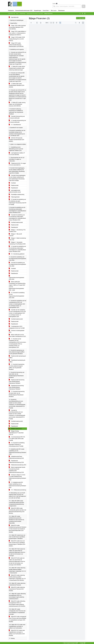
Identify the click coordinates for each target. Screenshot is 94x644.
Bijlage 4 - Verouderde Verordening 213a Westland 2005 (17, 243)
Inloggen (83, 643)
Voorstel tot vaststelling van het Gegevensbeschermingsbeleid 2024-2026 (17, 264)
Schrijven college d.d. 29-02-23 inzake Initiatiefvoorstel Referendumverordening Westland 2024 (17, 477)
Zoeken (54, 4)
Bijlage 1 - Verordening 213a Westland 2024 (17, 231)
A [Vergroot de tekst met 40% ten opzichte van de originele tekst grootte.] (85, 14)
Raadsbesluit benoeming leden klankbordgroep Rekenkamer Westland (16, 387)
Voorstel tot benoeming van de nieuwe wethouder (17, 117)
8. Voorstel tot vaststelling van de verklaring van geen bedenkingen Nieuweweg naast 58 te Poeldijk (17, 202)
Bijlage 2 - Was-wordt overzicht (15, 235)
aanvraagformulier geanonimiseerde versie (15, 191)
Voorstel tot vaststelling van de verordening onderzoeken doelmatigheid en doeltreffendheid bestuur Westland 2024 (17, 217)
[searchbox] (67, 6)
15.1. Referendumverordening (17, 490)
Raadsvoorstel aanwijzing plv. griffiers (17, 357)
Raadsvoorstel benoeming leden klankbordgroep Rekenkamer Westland (17, 381)
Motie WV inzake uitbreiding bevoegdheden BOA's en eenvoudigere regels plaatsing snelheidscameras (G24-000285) (17, 604)
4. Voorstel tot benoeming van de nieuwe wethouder (17, 121)
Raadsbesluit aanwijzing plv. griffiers (17, 361)
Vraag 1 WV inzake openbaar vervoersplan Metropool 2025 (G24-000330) (17, 27)
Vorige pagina (81, 18)
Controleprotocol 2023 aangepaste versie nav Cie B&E (17, 327)
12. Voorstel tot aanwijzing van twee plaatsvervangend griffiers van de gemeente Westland (17, 367)
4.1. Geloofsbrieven (15, 125)
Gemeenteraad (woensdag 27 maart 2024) (35, 14)
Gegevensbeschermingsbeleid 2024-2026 (16, 278)
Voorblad (12, 183)
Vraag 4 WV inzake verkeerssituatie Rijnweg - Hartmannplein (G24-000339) (16, 45)
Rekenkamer (61, 11)
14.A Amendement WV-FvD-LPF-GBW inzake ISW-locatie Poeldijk (17, 439)
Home (17, 14)
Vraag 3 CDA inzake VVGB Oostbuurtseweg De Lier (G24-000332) (17, 39)
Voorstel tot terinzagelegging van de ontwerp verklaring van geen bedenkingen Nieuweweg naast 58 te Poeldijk (17, 178)
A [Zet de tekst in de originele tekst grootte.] (80, 14)
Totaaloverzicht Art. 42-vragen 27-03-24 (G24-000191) (17, 164)
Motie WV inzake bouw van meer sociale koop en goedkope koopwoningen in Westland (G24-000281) (17, 543)
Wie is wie (53, 11)
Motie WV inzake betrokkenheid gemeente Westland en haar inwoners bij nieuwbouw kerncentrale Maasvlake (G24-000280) (17, 529)
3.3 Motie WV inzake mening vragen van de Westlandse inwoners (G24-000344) (17, 104)
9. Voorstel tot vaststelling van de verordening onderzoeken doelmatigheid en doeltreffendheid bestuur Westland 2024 (17, 249)
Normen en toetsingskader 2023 (17, 331)
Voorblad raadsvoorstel (16, 222)
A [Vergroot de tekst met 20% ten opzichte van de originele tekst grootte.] (82, 14)
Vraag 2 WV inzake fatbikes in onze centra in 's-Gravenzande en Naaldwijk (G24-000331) (17, 33)
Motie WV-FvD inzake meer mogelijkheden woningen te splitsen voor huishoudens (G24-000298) (17, 633)
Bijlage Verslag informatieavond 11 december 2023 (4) (16, 433)
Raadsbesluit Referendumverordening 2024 (16, 462)
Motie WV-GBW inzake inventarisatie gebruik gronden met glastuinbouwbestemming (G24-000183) (17, 511)
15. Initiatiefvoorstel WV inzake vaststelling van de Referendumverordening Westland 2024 (17, 485)
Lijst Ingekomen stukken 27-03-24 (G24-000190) (17, 154)
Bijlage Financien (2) (15, 429)
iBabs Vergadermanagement (70, 643)
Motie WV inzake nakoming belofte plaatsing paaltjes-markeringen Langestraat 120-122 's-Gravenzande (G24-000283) (17, 578)
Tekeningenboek (14, 197)
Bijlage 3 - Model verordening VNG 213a (17, 239)
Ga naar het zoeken (0, 1)
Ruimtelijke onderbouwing (17, 194)
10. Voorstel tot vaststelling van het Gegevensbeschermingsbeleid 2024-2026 (17, 295)
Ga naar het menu (0, 1)
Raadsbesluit (13, 188)
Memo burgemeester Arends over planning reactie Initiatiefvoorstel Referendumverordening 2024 (17, 470)
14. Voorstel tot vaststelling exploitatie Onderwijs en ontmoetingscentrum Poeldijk (17, 444)
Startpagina (11, 11)
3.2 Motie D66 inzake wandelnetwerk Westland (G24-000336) (17, 85)
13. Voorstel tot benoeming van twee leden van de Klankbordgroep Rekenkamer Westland (17, 394)
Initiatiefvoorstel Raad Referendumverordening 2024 (16, 457)
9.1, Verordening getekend (17, 254)
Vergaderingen (38, 11)
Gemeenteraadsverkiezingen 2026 (24, 11)
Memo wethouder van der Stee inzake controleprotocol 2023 (17, 336)
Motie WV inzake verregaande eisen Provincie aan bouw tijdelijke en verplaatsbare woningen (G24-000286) (18, 619)
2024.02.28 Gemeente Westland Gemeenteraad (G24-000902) (17, 140)
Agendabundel (14, 17)
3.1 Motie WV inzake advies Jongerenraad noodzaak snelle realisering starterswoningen (17, 68)
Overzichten (46, 11)
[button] (84, 6)
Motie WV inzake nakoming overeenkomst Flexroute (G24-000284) (17, 589)
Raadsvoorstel (14, 185)
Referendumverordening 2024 (17, 465)
